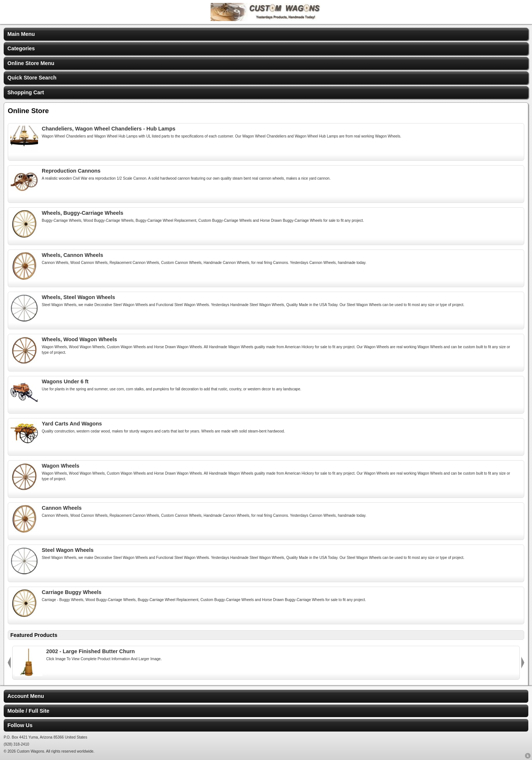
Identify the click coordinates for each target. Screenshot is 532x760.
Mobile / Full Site (28, 711)
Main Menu (21, 34)
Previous (9, 663)
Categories (21, 48)
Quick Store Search (32, 78)
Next (523, 663)
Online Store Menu (31, 63)
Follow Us (20, 725)
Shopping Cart (26, 92)
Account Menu (26, 696)
